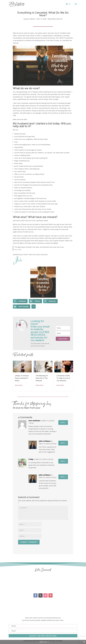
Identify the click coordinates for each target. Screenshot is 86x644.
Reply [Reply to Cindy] (63, 461)
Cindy (31, 459)
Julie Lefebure (31, 19)
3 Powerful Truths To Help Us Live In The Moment (63, 378)
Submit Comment (29, 542)
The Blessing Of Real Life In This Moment (42, 378)
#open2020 (52, 19)
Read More (19, 385)
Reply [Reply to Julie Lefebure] (63, 443)
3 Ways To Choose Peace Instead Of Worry (22, 378)
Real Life (59, 19)
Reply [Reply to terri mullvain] (63, 422)
